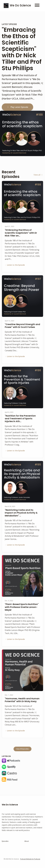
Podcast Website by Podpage (30, 859)
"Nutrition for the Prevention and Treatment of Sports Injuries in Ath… (20, 419)
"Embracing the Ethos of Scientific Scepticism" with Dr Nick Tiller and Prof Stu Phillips (22, 49)
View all (38, 175)
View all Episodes (22, 749)
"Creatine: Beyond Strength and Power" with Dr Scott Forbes (22, 326)
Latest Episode (9, 24)
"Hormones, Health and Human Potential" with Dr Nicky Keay (22, 700)
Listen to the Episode (15, 265)
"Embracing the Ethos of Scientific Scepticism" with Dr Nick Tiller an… (21, 233)
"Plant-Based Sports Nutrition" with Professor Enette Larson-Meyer (22, 607)
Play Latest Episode (17, 107)
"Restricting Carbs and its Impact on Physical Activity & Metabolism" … (21, 513)
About (27, 841)
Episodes (5, 841)
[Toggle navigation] (37, 6)
